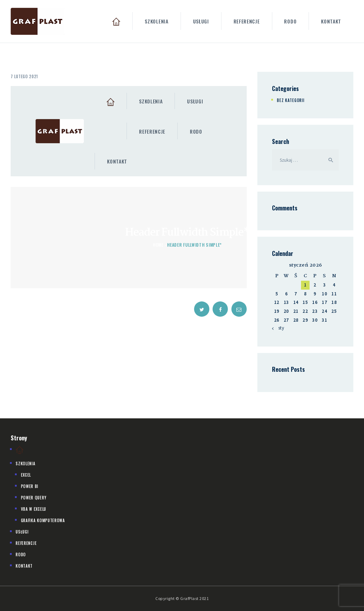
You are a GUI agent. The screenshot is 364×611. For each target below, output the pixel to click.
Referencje (26, 543)
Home (158, 245)
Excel (26, 475)
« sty (280, 328)
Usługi (22, 532)
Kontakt (24, 566)
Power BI (30, 486)
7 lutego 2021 (24, 76)
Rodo (21, 554)
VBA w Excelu (34, 509)
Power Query (34, 498)
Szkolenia (25, 463)
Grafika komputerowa (43, 520)
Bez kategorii (291, 100)
